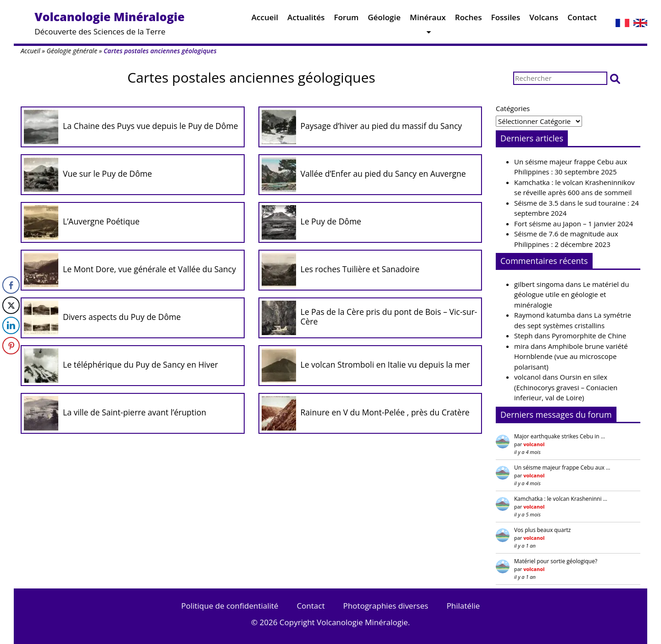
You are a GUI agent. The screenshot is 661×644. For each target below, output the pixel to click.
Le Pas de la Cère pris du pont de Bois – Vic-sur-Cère (389, 316)
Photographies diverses (385, 606)
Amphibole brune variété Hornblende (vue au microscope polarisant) (571, 356)
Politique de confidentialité (230, 606)
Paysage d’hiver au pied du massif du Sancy (381, 126)
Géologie (384, 20)
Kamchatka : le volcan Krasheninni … (561, 499)
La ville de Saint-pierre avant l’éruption (134, 412)
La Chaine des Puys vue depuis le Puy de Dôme (151, 126)
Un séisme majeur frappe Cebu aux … (562, 468)
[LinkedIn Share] (11, 325)
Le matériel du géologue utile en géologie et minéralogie (571, 294)
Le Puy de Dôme (331, 221)
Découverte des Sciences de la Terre (109, 23)
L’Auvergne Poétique (101, 221)
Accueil (265, 20)
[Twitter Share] (11, 305)
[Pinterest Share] (11, 346)
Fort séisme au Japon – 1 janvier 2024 (574, 224)
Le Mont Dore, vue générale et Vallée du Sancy (149, 269)
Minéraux (428, 20)
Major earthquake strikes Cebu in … (560, 436)
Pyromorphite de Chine (589, 336)
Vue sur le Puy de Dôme (107, 174)
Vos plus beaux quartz (542, 530)
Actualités (306, 20)
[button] (615, 78)
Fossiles (506, 20)
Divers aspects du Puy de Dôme (122, 317)
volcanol (527, 377)
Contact (582, 20)
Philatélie (463, 606)
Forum (346, 20)
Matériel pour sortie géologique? (556, 561)
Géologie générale (72, 51)
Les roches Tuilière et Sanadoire (360, 269)
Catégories (513, 108)
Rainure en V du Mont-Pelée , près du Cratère (385, 412)
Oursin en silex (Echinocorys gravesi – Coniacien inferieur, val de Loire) (566, 387)
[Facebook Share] (11, 285)
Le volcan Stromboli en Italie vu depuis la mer (385, 364)
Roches (468, 20)
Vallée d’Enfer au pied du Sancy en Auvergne (383, 174)
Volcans (544, 20)
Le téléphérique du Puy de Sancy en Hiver (140, 364)
